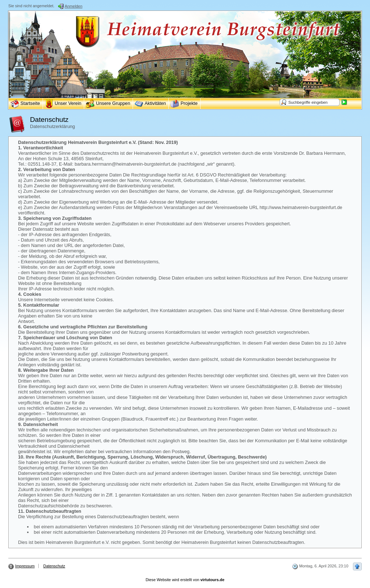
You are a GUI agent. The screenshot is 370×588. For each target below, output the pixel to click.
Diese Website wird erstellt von (185, 580)
